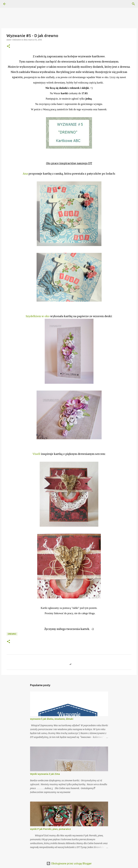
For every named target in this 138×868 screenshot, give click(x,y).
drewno (12, 634)
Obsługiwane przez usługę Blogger (69, 863)
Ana (25, 174)
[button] (8, 46)
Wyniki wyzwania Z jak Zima (45, 774)
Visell (36, 454)
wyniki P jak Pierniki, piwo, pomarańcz (50, 829)
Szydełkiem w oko (38, 316)
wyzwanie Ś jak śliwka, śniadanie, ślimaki (52, 719)
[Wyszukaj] (14, 4)
